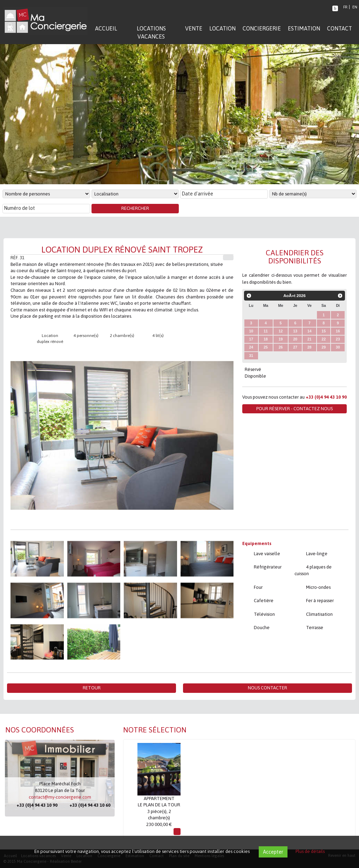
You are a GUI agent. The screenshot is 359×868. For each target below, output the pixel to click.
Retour (92, 688)
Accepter (273, 852)
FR (345, 7)
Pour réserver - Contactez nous (294, 409)
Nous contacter (267, 688)
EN (355, 7)
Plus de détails (310, 851)
